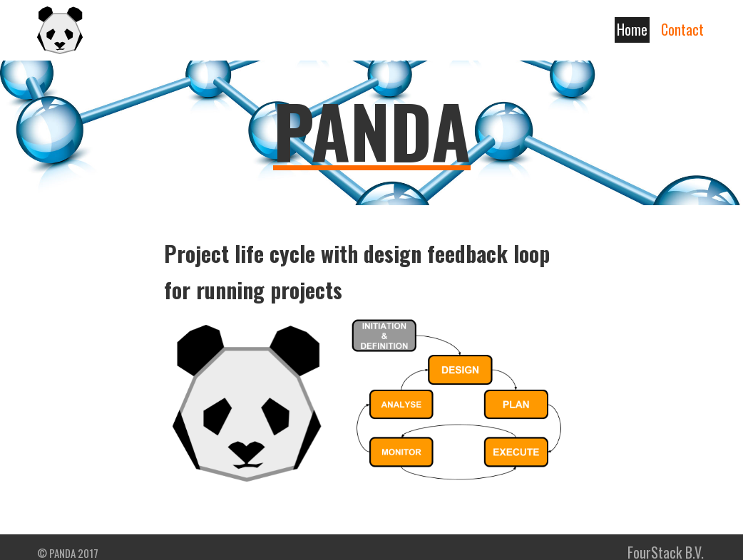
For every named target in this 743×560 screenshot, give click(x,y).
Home (632, 29)
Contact (682, 29)
